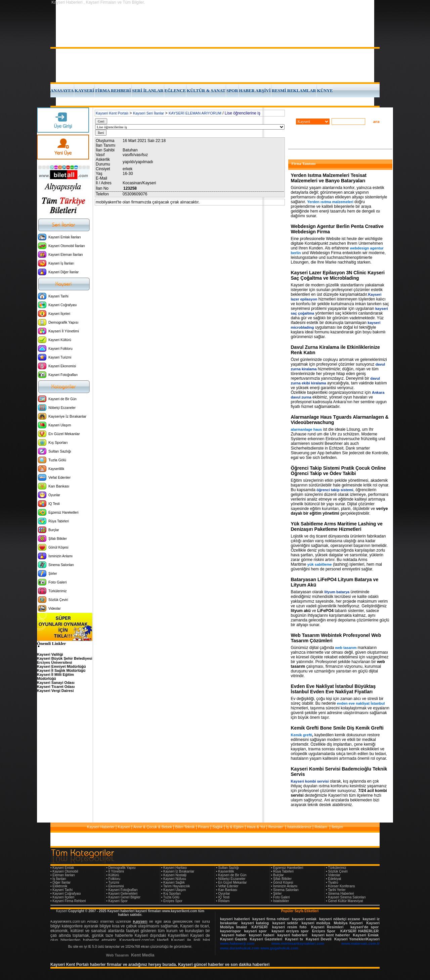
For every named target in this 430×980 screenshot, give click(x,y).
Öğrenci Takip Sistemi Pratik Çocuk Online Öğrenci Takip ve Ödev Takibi (338, 471)
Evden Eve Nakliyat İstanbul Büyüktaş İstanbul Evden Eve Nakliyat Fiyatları (333, 689)
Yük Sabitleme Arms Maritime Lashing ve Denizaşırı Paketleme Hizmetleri (337, 526)
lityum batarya (337, 592)
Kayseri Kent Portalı (112, 113)
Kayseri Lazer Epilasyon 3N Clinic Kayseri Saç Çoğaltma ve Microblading (338, 275)
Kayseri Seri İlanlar (148, 113)
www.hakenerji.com (237, 943)
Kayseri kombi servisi (310, 781)
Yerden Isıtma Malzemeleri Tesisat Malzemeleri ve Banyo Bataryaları (329, 178)
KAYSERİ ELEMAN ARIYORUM (195, 113)
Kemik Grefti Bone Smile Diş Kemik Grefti (337, 728)
